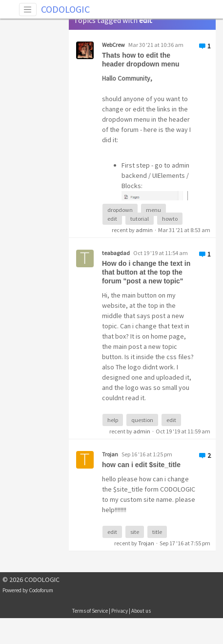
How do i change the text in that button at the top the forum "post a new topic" (146, 272)
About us (141, 611)
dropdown (120, 210)
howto (170, 219)
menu (153, 210)
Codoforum (41, 590)
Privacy (120, 611)
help (113, 420)
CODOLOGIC (65, 9)
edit (112, 219)
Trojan (146, 543)
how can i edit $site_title (141, 465)
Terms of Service (90, 611)
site (135, 532)
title (157, 532)
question (142, 420)
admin (144, 230)
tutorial (140, 219)
